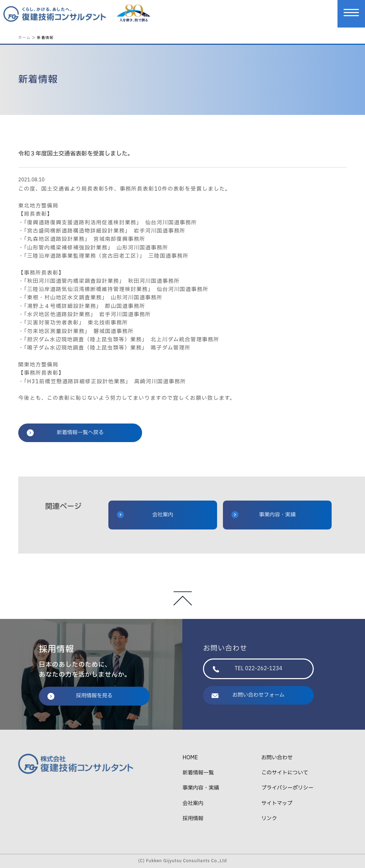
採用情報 (193, 819)
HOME (190, 758)
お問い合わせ (277, 758)
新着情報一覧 (198, 773)
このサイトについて (285, 773)
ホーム (24, 37)
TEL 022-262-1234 (247, 669)
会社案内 (145, 515)
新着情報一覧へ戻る (65, 433)
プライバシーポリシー (287, 788)
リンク (269, 819)
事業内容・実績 (264, 515)
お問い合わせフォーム (248, 695)
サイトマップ (277, 803)
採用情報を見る (80, 696)
